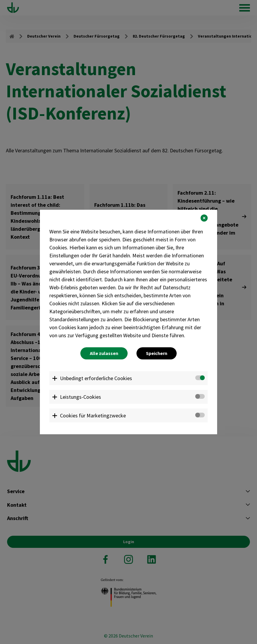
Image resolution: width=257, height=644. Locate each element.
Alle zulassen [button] (104, 353)
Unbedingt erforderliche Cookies (96, 378)
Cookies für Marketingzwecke (93, 415)
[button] (204, 218)
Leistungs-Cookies (80, 397)
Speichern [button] (157, 353)
